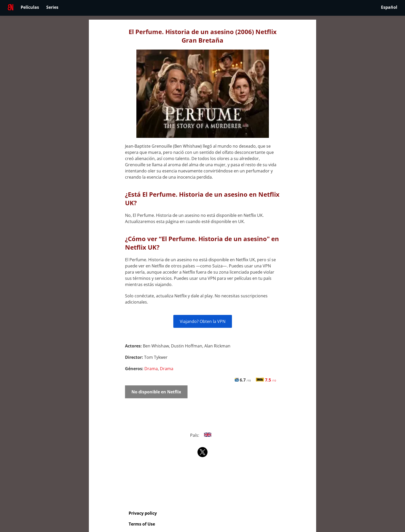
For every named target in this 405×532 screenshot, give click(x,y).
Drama (151, 369)
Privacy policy (143, 513)
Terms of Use (142, 524)
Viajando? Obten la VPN (203, 321)
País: (203, 435)
